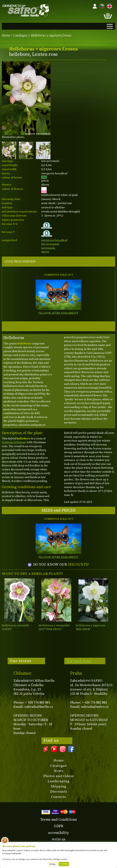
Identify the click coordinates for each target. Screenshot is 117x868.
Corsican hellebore (14, 442)
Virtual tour (79, 661)
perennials (48, 248)
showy (45, 252)
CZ (101, 6)
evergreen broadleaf (54, 240)
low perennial (50, 244)
